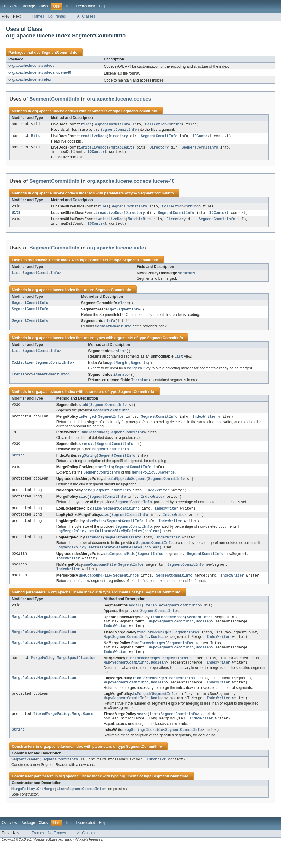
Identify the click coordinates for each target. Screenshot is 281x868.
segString (87, 464)
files (86, 124)
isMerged (87, 424)
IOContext (202, 137)
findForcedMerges (168, 632)
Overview (10, 6)
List (16, 276)
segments (187, 276)
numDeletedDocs (92, 440)
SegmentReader (25, 782)
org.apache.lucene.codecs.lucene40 (40, 72)
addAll (135, 620)
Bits (35, 137)
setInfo (105, 476)
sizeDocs (94, 549)
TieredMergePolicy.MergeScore (63, 735)
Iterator (20, 381)
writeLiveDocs (95, 149)
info (111, 325)
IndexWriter (204, 424)
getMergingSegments (129, 368)
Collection (156, 124)
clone (123, 307)
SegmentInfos (111, 424)
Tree (69, 6)
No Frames (57, 16)
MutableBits (123, 149)
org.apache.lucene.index (30, 79)
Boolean (203, 637)
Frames (38, 16)
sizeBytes (95, 532)
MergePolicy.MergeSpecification (44, 632)
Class (43, 6)
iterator (122, 381)
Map (152, 637)
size (88, 500)
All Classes (86, 16)
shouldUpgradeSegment (125, 488)
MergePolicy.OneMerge (33, 812)
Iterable (153, 620)
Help (102, 6)
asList (120, 356)
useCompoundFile (119, 567)
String (175, 124)
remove (88, 452)
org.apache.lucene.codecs (31, 66)
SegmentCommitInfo (59, 53)
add (85, 411)
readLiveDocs (94, 137)
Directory (118, 137)
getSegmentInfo (125, 313)
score (142, 735)
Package (28, 6)
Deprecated (86, 6)
